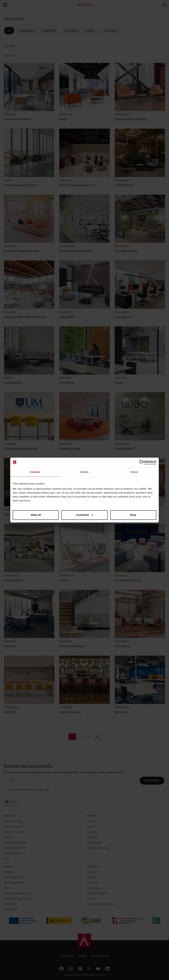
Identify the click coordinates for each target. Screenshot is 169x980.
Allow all (36, 515)
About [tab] (134, 472)
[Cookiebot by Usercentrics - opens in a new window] (142, 462)
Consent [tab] (35, 472)
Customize (85, 515)
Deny (133, 515)
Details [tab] (84, 472)
